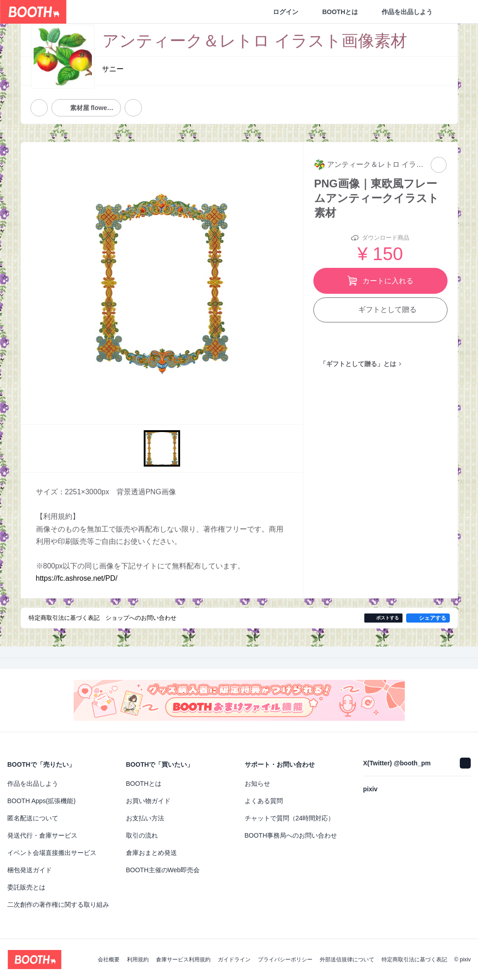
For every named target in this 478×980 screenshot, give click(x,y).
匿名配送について (33, 818)
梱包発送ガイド (30, 870)
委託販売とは (26, 887)
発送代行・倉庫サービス (42, 835)
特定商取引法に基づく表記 (414, 960)
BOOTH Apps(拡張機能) (41, 801)
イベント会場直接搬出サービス (52, 853)
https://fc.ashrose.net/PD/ (77, 578)
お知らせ (257, 784)
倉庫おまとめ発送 (151, 853)
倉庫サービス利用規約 (183, 960)
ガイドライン (234, 960)
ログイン (286, 12)
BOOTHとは (340, 12)
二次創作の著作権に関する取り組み (58, 905)
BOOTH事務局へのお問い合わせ (291, 835)
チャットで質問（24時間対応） (290, 818)
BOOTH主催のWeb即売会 (163, 870)
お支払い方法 (145, 818)
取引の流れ (142, 835)
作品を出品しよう (407, 12)
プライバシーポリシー (285, 960)
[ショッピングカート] (456, 12)
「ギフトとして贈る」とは (358, 364)
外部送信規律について (347, 960)
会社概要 (109, 960)
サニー (113, 69)
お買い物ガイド (148, 801)
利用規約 (138, 960)
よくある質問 (264, 801)
